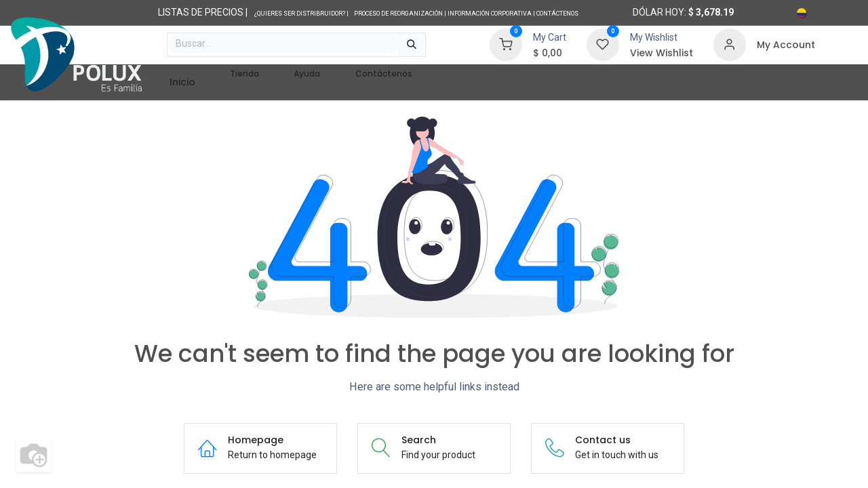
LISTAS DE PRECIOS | (203, 12)
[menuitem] (182, 82)
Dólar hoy (658, 12)
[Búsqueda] (412, 45)
